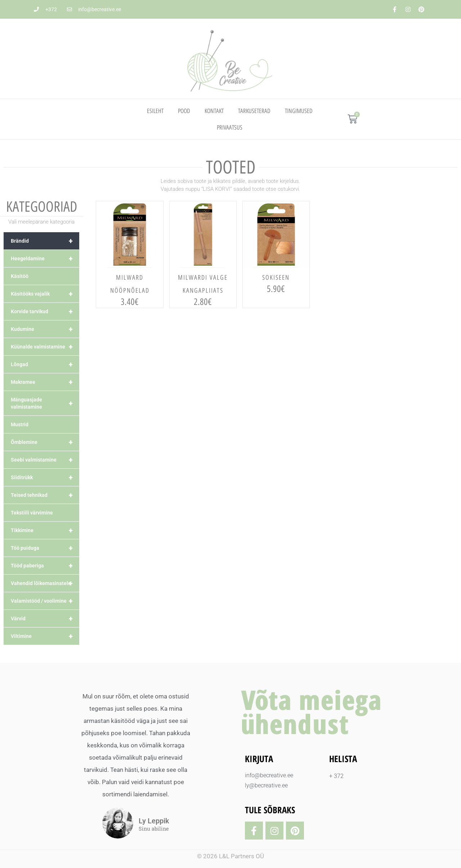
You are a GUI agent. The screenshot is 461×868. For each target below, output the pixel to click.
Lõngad (45, 364)
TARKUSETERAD (254, 111)
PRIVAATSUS (230, 127)
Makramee (45, 382)
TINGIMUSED (299, 111)
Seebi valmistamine (45, 460)
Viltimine (45, 636)
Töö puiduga (45, 548)
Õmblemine (45, 442)
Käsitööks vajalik (45, 294)
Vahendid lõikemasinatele (45, 583)
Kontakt (214, 111)
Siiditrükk (45, 477)
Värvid (45, 619)
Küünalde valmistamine (45, 347)
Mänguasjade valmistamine (45, 403)
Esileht (155, 111)
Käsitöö (20, 276)
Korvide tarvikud (45, 311)
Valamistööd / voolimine (45, 601)
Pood (184, 111)
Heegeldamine (45, 258)
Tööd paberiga (45, 566)
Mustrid (20, 424)
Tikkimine (45, 530)
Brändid (45, 241)
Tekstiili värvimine (32, 513)
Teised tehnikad (45, 495)
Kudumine (45, 329)
